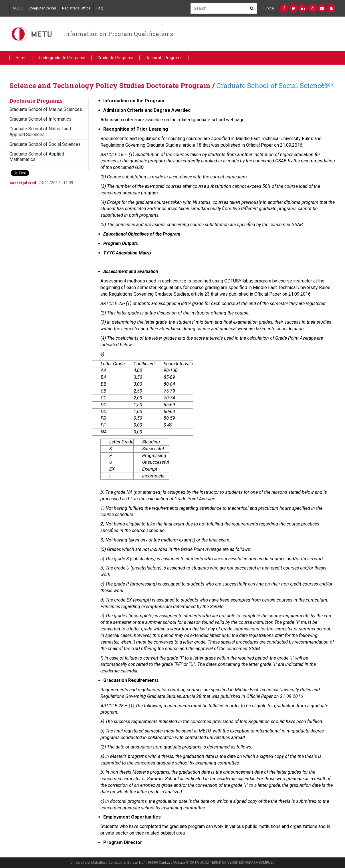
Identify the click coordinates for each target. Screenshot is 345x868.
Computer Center (42, 8)
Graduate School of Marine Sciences (46, 109)
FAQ (100, 8)
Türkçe (268, 8)
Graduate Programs (115, 58)
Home (21, 58)
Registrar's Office (76, 8)
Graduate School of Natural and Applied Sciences (40, 132)
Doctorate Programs (164, 58)
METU (17, 8)
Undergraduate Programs (62, 58)
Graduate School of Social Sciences (272, 85)
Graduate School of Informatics (40, 119)
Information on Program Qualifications (118, 34)
